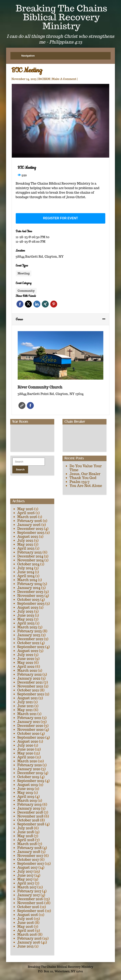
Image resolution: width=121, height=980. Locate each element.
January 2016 (29, 942)
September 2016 (31, 911)
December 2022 (30, 639)
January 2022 (29, 678)
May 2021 (25, 710)
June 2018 (26, 832)
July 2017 (25, 871)
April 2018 (26, 840)
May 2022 (25, 663)
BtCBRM (44, 79)
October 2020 (28, 733)
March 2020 (27, 761)
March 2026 (27, 517)
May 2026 (25, 509)
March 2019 (27, 800)
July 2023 (25, 611)
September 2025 (31, 533)
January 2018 (29, 852)
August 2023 (28, 607)
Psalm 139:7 (79, 482)
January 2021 (29, 722)
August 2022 (28, 651)
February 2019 (29, 804)
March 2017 (27, 887)
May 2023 (25, 619)
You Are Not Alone (86, 486)
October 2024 (28, 564)
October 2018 (28, 820)
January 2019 (29, 808)
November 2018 (30, 816)
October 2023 (28, 600)
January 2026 (29, 525)
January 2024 (29, 588)
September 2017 (31, 863)
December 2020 (30, 726)
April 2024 (26, 576)
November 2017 (30, 856)
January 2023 (29, 635)
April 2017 (26, 883)
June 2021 (25, 706)
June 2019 (26, 789)
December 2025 (30, 529)
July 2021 (25, 702)
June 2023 (26, 615)
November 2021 (30, 686)
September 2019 (31, 781)
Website (22, 405)
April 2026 (26, 513)
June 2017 (25, 875)
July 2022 (25, 655)
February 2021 (29, 718)
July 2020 (25, 745)
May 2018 (25, 836)
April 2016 (26, 930)
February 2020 (30, 765)
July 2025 (25, 540)
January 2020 (29, 769)
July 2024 (25, 568)
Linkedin (37, 304)
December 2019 (30, 773)
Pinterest (54, 304)
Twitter (28, 304)
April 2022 (26, 666)
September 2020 (31, 737)
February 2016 (29, 938)
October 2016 (28, 907)
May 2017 (25, 879)
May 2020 (25, 753)
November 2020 (30, 730)
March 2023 (27, 627)
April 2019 (26, 797)
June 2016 (26, 923)
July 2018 (25, 828)
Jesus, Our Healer (85, 474)
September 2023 (31, 603)
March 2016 (27, 934)
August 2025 (28, 536)
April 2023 (26, 623)
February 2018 (29, 848)
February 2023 (30, 631)
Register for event (60, 218)
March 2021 (27, 714)
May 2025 (25, 544)
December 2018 (30, 812)
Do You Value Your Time (86, 468)
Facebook (20, 304)
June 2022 (26, 659)
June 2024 (26, 572)
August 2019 (28, 785)
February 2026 (30, 521)
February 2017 (29, 891)
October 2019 (28, 777)
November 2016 (30, 903)
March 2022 (27, 670)
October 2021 (28, 690)
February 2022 (29, 674)
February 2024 (29, 584)
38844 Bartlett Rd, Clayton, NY (40, 257)
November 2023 (30, 596)
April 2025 (26, 548)
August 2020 (28, 741)
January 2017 (29, 895)
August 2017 (27, 867)
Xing (45, 304)
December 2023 (30, 592)
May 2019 (25, 793)
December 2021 (30, 682)
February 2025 (29, 552)
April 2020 (26, 757)
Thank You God (83, 478)
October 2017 (28, 860)
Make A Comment (64, 79)
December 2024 (30, 556)
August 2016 (28, 915)
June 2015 (25, 946)
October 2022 (28, 643)
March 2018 (27, 844)
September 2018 (31, 824)
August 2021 (27, 698)
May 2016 (25, 927)
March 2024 (27, 580)
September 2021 (31, 694)
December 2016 (30, 899)
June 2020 (26, 749)
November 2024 (30, 560)
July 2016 (25, 919)
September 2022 (31, 647)
